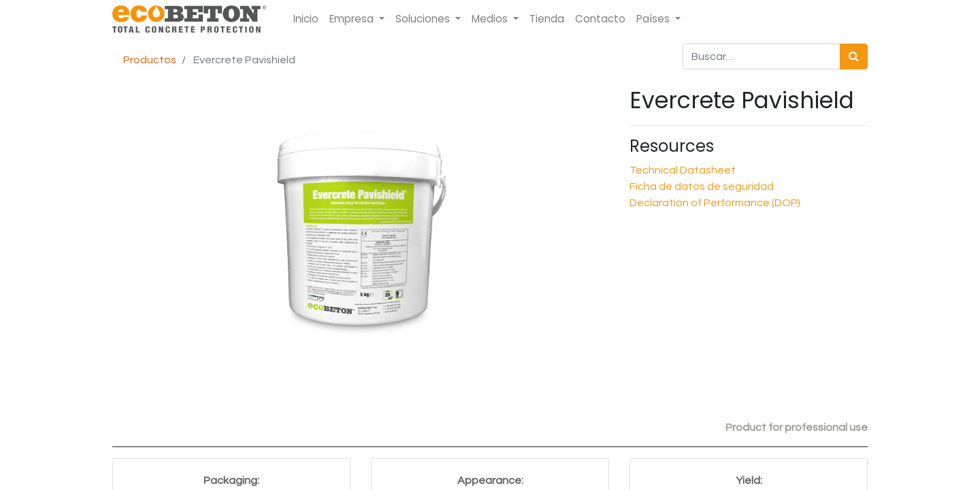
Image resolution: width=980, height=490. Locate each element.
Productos (150, 60)
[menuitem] (306, 19)
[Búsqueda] (854, 56)
